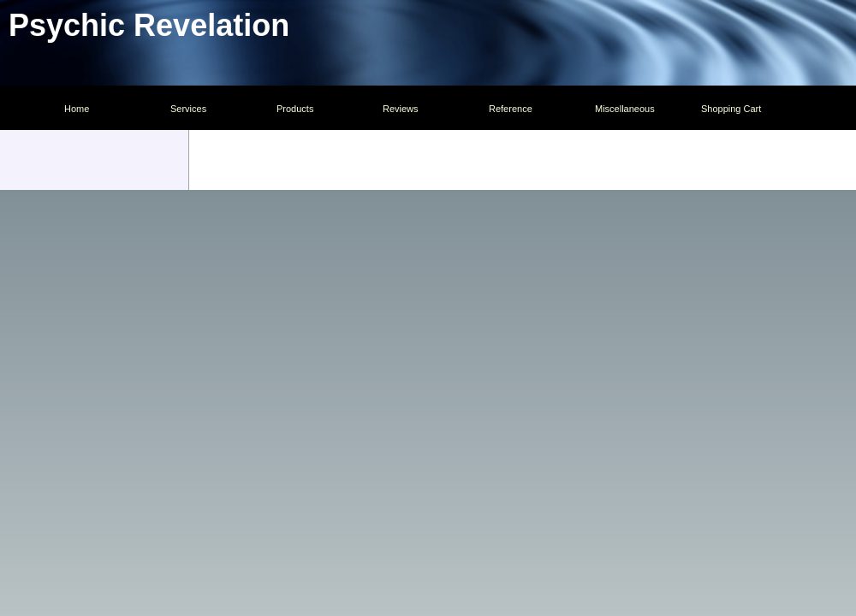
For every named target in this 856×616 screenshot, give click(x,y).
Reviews (401, 109)
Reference (511, 109)
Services (188, 109)
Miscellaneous (625, 109)
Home (77, 109)
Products (295, 109)
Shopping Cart (731, 109)
